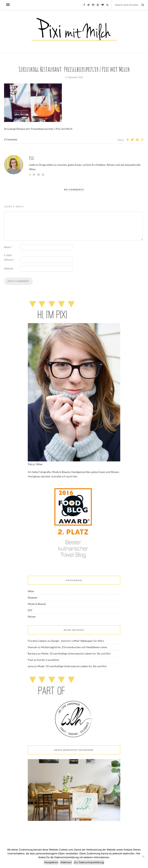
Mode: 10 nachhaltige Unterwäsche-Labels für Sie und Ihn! (76, 653)
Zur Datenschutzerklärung (89, 862)
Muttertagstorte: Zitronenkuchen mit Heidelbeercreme (74, 647)
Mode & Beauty (37, 604)
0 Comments (11, 139)
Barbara (33, 653)
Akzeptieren (51, 862)
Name (8, 247)
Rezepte (32, 597)
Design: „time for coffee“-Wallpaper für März (77, 641)
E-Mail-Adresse (9, 257)
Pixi (32, 158)
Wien (31, 591)
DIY (30, 610)
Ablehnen (66, 862)
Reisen (32, 617)
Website (9, 268)
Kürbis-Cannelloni (48, 660)
